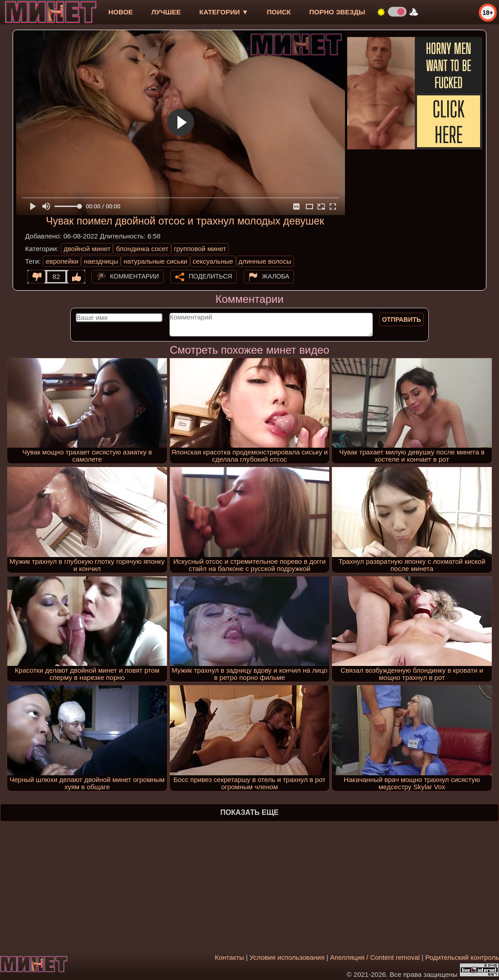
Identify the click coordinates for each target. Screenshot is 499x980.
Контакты (229, 957)
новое (120, 12)
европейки (62, 261)
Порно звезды (337, 12)
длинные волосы (265, 261)
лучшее (166, 12)
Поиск (279, 12)
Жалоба (276, 276)
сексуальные (213, 261)
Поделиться (210, 276)
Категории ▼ (224, 12)
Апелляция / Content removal (375, 957)
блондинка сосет (142, 249)
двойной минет (87, 249)
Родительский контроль (462, 957)
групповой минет (200, 249)
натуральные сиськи (155, 261)
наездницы (101, 261)
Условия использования (287, 957)
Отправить (401, 319)
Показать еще (249, 812)
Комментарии (134, 276)
